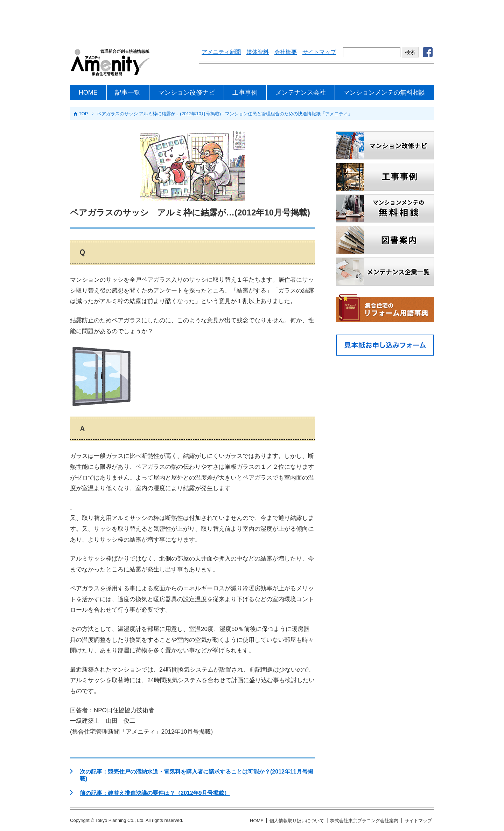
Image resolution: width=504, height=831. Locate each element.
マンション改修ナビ (187, 92)
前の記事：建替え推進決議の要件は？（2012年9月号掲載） (155, 793)
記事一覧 (128, 92)
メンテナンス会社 (301, 92)
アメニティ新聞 (221, 52)
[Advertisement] (252, 19)
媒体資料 (258, 52)
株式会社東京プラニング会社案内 (364, 821)
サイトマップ (319, 52)
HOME (88, 92)
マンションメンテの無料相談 (384, 92)
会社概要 (286, 52)
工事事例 (245, 92)
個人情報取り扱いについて (297, 821)
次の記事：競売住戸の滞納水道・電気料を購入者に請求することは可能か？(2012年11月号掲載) (197, 775)
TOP (83, 114)
